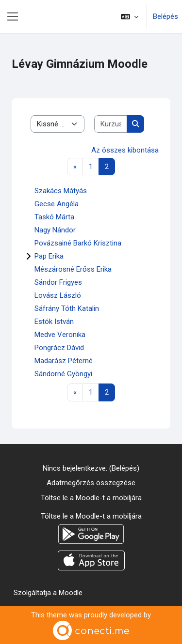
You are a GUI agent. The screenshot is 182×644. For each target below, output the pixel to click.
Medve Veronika (60, 335)
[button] (130, 17)
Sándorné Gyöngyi (63, 374)
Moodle (71, 593)
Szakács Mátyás (61, 191)
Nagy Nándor (55, 230)
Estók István (54, 322)
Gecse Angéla (57, 204)
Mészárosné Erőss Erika (73, 269)
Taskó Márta (54, 217)
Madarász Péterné (64, 361)
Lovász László (58, 295)
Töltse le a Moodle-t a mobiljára (91, 498)
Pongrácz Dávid (59, 348)
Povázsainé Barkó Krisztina (78, 243)
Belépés (165, 16)
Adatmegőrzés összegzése (91, 483)
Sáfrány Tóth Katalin (67, 308)
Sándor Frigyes (58, 282)
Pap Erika (49, 256)
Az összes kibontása (125, 150)
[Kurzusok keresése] (111, 124)
